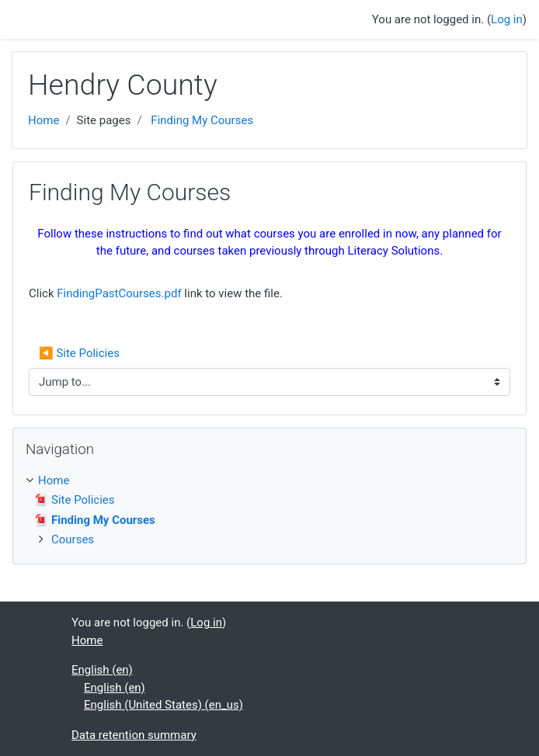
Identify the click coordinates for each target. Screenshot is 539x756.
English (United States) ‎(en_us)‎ (163, 705)
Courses (73, 539)
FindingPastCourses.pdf (119, 293)
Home (43, 120)
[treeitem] (269, 481)
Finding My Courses (202, 120)
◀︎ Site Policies (81, 353)
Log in (507, 19)
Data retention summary (134, 735)
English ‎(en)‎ (102, 670)
